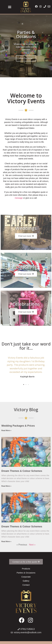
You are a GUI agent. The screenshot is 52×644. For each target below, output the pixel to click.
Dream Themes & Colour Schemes (22, 471)
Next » (32, 545)
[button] (10, 7)
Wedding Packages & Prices (18, 426)
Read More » (6, 431)
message (19, 198)
